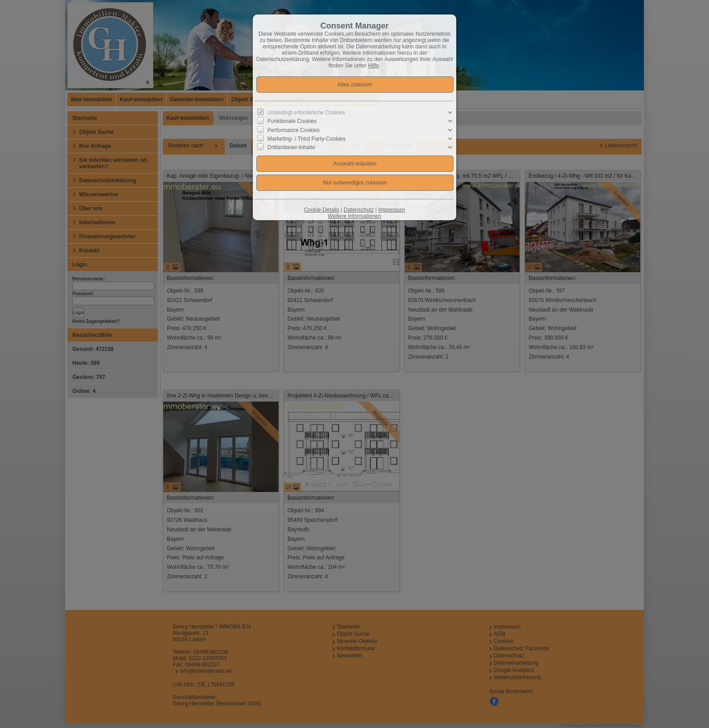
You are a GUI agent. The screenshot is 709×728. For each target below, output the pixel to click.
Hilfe (373, 66)
